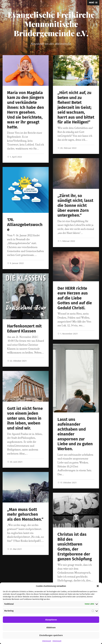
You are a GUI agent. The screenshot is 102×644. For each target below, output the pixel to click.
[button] (98, 586)
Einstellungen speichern (51, 635)
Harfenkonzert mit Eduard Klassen (24, 329)
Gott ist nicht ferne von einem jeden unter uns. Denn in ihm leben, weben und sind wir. (25, 418)
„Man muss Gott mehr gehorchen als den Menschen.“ (25, 514)
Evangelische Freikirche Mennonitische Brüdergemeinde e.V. (51, 24)
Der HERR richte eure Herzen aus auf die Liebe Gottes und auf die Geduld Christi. (75, 298)
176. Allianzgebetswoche (25, 225)
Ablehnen (51, 628)
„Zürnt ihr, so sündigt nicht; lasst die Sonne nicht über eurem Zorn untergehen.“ (75, 206)
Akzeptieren (51, 620)
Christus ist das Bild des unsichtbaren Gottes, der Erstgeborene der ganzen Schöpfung (75, 547)
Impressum (47, 641)
